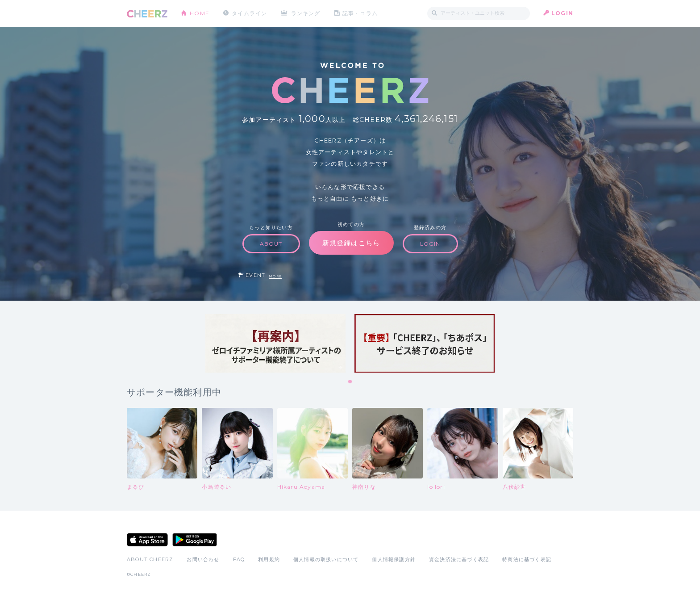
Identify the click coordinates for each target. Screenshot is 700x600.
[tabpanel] (275, 343)
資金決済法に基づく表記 (459, 559)
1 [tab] (350, 382)
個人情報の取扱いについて (326, 559)
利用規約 (269, 559)
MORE (275, 276)
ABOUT (271, 244)
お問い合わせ (203, 559)
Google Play (195, 540)
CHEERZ (147, 14)
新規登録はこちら (351, 243)
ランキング (306, 13)
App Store (147, 540)
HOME (200, 13)
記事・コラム (360, 13)
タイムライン (249, 13)
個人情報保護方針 (394, 559)
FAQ (239, 559)
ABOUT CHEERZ (150, 559)
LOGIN (562, 13)
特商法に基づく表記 (527, 559)
